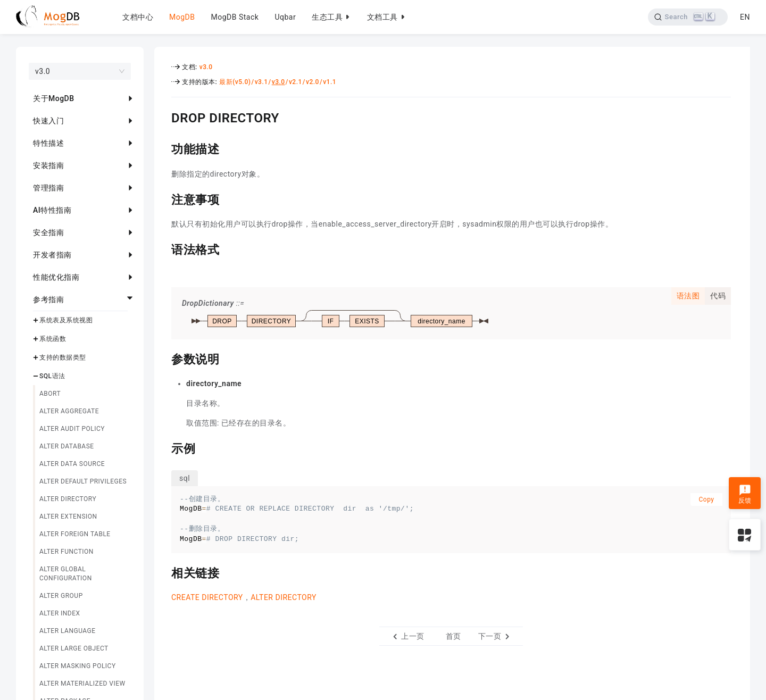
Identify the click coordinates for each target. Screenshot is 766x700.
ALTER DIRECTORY (68, 499)
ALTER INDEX (60, 613)
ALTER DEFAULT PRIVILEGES (83, 481)
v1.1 (330, 82)
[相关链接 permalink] (163, 572)
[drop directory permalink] (163, 116)
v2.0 (313, 82)
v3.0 (206, 67)
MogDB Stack (235, 17)
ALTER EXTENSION (68, 516)
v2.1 (295, 82)
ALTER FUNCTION (66, 552)
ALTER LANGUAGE (68, 631)
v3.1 (261, 82)
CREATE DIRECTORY (207, 597)
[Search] (688, 17)
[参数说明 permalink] (163, 358)
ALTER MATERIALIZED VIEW (82, 684)
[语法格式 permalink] (163, 248)
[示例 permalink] (163, 447)
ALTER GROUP (61, 596)
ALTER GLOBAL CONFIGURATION (66, 574)
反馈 (745, 494)
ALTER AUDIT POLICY (72, 429)
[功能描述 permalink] (163, 148)
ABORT (50, 394)
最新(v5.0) (235, 82)
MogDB (182, 17)
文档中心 (138, 17)
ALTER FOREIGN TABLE (75, 534)
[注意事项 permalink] (163, 198)
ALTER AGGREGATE (69, 411)
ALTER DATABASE (67, 446)
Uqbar (285, 17)
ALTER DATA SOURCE (72, 464)
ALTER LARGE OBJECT (74, 648)
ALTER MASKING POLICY (78, 666)
